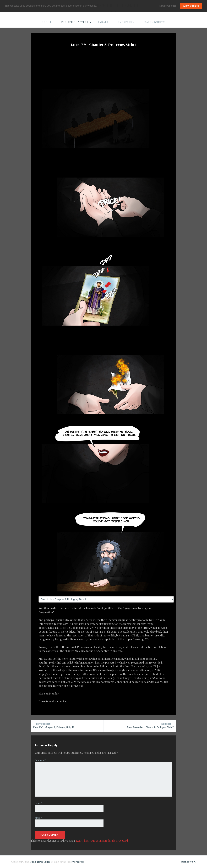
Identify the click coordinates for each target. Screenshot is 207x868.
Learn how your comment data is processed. (102, 841)
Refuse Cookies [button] (168, 6)
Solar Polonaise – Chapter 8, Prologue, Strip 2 (140, 725)
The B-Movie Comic (40, 862)
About (47, 22)
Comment (40, 760)
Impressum (127, 22)
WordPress (78, 862)
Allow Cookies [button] (191, 6)
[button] (98, 6)
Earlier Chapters (76, 22)
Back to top (189, 862)
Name (38, 803)
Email (38, 818)
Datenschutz (155, 22)
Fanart (103, 22)
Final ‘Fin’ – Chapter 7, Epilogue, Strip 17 (67, 725)
